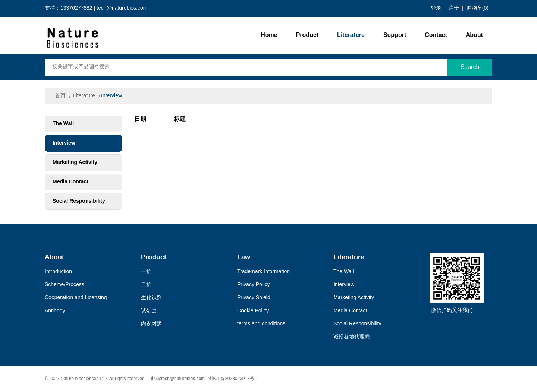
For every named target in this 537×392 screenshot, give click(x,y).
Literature (351, 35)
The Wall (63, 124)
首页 (60, 96)
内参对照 (151, 324)
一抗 (146, 272)
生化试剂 (151, 298)
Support (395, 35)
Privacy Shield (254, 298)
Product (307, 35)
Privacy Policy (253, 285)
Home (269, 35)
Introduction (58, 272)
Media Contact (70, 182)
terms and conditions (261, 324)
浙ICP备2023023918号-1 (233, 379)
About (474, 35)
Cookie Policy (253, 311)
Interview (112, 96)
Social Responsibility (79, 201)
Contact (436, 35)
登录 (436, 8)
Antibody (55, 311)
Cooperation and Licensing (76, 298)
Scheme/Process (65, 285)
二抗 (146, 285)
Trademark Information (263, 272)
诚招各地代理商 (352, 337)
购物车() (478, 8)
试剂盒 (149, 311)
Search (470, 67)
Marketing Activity (75, 163)
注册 (454, 8)
